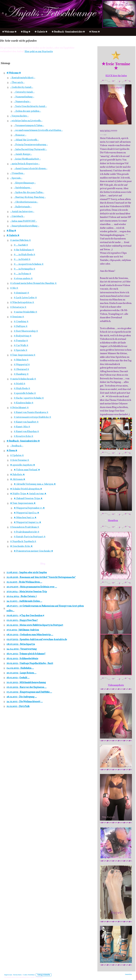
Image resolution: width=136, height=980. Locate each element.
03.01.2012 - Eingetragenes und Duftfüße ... (29, 692)
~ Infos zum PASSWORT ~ (23, 221)
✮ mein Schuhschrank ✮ (23, 379)
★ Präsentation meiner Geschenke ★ (33, 551)
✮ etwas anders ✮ (23, 279)
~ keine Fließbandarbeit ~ (27, 159)
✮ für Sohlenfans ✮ (24, 250)
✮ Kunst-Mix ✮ (22, 427)
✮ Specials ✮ (21, 350)
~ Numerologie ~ (22, 102)
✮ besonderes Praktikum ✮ (25, 527)
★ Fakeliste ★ (17, 475)
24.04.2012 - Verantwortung (22, 649)
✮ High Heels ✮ (22, 388)
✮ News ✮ (12, 451)
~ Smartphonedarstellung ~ (25, 226)
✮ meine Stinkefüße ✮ (25, 312)
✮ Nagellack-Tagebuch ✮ (23, 541)
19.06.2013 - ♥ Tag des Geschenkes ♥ (25, 616)
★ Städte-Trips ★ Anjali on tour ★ (28, 494)
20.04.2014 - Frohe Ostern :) (21, 596)
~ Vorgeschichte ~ (19, 116)
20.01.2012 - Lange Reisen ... (21, 673)
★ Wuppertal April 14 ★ (26, 513)
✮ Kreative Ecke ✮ (23, 436)
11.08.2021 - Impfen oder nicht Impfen (27, 573)
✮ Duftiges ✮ (21, 326)
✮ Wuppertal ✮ (22, 365)
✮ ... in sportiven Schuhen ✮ (29, 264)
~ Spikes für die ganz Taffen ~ (29, 192)
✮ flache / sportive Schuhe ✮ (29, 398)
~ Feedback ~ (17, 446)
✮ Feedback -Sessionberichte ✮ (23, 441)
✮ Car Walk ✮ (21, 345)
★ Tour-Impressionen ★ (23, 503)
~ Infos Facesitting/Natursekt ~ (30, 149)
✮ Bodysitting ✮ (23, 336)
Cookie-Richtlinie (29, 975)
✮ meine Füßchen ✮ (20, 240)
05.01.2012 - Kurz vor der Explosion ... (26, 687)
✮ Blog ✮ (11, 231)
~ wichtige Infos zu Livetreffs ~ (26, 121)
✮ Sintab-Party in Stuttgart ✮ (30, 537)
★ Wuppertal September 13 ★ (29, 508)
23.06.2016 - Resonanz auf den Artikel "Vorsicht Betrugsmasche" (41, 577)
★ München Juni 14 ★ (25, 518)
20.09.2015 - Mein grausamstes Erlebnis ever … (32, 587)
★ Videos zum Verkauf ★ (27, 470)
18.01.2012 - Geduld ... (18, 678)
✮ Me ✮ (14, 288)
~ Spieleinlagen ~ (23, 188)
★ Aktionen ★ (18, 479)
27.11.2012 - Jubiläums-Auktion (23, 630)
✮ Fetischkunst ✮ (19, 408)
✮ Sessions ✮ (17, 317)
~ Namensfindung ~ (24, 97)
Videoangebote (116, 685)
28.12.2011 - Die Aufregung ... (22, 697)
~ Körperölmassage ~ (25, 183)
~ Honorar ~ (20, 135)
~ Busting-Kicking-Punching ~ (30, 197)
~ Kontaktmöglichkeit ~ (23, 78)
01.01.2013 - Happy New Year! (22, 620)
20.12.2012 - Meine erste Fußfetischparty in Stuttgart (35, 625)
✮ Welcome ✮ (14, 73)
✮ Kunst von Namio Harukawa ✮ (31, 412)
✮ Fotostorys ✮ (18, 307)
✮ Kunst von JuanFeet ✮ (26, 422)
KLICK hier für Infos (116, 76)
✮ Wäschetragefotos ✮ (22, 302)
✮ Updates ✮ (17, 455)
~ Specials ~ (16, 178)
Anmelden (128, 974)
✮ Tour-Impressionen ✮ (23, 355)
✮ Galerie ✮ (13, 235)
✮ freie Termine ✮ (20, 460)
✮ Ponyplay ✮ (21, 341)
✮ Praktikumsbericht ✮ (26, 532)
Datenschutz (17, 975)
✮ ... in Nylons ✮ (22, 274)
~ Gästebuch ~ (17, 216)
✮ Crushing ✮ (21, 322)
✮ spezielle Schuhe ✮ (25, 393)
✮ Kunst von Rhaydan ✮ (26, 432)
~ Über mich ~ (17, 82)
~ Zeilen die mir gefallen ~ (27, 111)
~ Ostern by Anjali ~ (24, 92)
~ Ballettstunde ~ (23, 207)
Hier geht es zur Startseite (39, 52)
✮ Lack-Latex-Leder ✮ (25, 298)
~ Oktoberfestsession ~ (26, 202)
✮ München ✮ (21, 360)
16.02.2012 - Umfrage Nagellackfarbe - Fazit (30, 663)
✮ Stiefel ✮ (20, 384)
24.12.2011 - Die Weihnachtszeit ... (25, 702)
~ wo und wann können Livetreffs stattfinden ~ (38, 130)
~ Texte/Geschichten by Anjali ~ (30, 106)
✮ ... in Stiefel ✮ (22, 259)
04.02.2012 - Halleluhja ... (20, 668)
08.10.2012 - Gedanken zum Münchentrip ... (30, 635)
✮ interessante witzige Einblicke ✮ (32, 417)
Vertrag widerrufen (44, 975)
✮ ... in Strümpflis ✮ (24, 269)
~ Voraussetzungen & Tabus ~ (29, 126)
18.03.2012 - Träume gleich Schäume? (26, 654)
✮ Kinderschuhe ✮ (24, 403)
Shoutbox (113, 521)
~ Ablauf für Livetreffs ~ (26, 140)
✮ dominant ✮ (21, 293)
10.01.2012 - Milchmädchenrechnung (26, 683)
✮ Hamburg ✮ (21, 374)
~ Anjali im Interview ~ (22, 212)
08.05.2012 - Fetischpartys (21, 644)
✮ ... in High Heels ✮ (24, 255)
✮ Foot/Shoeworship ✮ (26, 331)
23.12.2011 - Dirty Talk (18, 706)
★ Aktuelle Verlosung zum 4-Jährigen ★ (35, 484)
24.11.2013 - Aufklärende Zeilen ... (24, 601)
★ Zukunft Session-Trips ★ (28, 498)
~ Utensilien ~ (17, 173)
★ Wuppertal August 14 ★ (27, 522)
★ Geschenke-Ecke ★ (21, 546)
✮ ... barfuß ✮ (21, 245)
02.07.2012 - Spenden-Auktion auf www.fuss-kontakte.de (37, 639)
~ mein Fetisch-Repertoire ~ (25, 164)
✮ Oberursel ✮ (21, 369)
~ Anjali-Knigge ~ (23, 154)
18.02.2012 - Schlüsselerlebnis (22, 659)
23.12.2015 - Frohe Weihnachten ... (24, 582)
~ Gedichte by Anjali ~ (22, 87)
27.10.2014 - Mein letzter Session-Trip (27, 592)
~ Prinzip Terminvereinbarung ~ (31, 145)
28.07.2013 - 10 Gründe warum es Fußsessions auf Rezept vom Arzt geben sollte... (45, 608)
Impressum (8, 975)
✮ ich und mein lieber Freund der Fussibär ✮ (33, 283)
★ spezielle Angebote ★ (23, 465)
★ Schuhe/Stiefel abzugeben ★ (26, 489)
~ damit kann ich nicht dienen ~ (31, 169)
